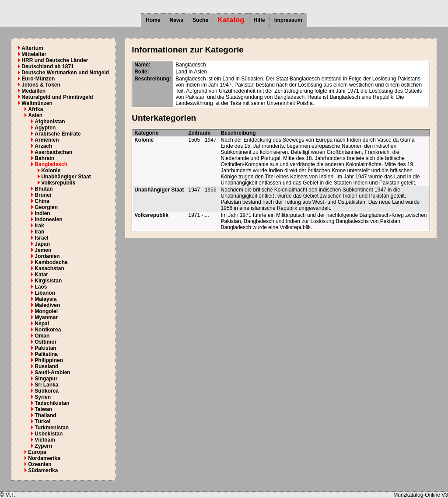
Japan (42, 244)
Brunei (43, 195)
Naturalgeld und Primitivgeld (57, 97)
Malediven (47, 305)
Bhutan (44, 189)
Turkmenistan (52, 428)
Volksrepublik (58, 183)
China (42, 201)
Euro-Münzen (38, 79)
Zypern (43, 446)
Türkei (42, 421)
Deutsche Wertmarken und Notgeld (65, 73)
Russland (46, 366)
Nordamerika (44, 458)
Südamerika (43, 470)
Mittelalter (34, 54)
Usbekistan (49, 434)
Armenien (47, 140)
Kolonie (51, 171)
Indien (42, 213)
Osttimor (45, 342)
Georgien (46, 207)
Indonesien (48, 219)
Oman (42, 336)
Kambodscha (51, 262)
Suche (200, 20)
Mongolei (46, 311)
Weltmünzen (37, 103)
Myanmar (46, 317)
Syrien (43, 397)
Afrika (35, 109)
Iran (39, 232)
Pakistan (45, 348)
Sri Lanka (46, 385)
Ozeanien (40, 464)
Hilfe (259, 20)
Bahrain (44, 158)
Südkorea (47, 391)
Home (153, 20)
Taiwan (43, 409)
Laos (41, 287)
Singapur (46, 379)
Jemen (43, 250)
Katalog (231, 20)
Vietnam (45, 440)
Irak (39, 226)
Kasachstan (49, 268)
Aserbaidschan (53, 152)
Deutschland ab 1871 (47, 66)
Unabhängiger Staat (66, 177)
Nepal (42, 324)
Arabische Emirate (58, 134)
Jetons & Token (41, 85)
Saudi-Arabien (52, 373)
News (177, 20)
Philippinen (49, 360)
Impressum (288, 20)
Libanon (45, 293)
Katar (41, 275)
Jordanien (47, 256)
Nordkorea (48, 330)
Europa (37, 452)
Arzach (43, 146)
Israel (41, 238)
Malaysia (45, 299)
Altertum (32, 48)
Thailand (45, 415)
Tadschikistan (52, 403)
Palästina (46, 354)
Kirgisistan (48, 281)
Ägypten (45, 128)
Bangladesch (51, 164)
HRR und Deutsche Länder (55, 60)
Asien (35, 115)
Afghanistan (50, 122)
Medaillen (33, 91)
